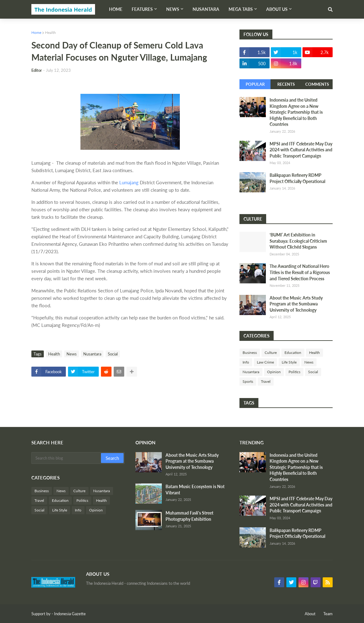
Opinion (274, 372)
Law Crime (265, 362)
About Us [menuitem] (277, 9)
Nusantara (92, 354)
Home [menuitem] (116, 9)
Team (328, 614)
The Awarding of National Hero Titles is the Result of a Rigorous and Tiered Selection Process (300, 272)
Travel (266, 381)
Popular (255, 84)
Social (113, 354)
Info (246, 362)
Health (50, 32)
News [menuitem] (173, 9)
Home (36, 32)
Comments (317, 84)
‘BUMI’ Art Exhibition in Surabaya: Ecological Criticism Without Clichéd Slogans (298, 241)
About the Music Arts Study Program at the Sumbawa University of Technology (296, 304)
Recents (286, 84)
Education (293, 353)
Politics (294, 372)
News (72, 354)
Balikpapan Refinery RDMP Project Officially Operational (297, 178)
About (310, 614)
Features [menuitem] (142, 9)
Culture (271, 353)
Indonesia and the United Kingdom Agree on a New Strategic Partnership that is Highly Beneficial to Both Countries (296, 112)
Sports (248, 381)
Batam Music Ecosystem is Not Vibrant (195, 490)
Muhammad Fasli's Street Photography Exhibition (189, 516)
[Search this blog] (67, 458)
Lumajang (129, 182)
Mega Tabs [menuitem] (241, 9)
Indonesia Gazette (70, 614)
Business (250, 353)
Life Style (289, 362)
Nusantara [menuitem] (206, 9)
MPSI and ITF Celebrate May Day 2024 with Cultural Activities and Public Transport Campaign (301, 150)
